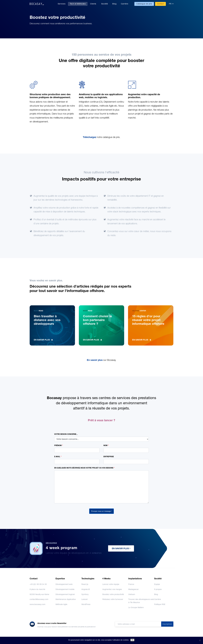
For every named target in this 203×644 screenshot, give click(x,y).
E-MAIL (58, 457)
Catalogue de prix (144, 4)
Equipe (157, 584)
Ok (133, 640)
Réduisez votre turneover (113, 599)
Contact (161, 4)
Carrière (125, 4)
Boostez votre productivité (113, 594)
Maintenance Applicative (66, 599)
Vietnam (132, 594)
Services (62, 4)
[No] (200, 640)
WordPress (86, 604)
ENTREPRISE (109, 457)
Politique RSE (160, 604)
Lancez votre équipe (111, 584)
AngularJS (86, 589)
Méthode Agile (61, 604)
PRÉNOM (59, 445)
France (131, 584)
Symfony (85, 594)
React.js (85, 584)
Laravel (84, 599)
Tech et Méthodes (78, 4)
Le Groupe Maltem (136, 607)
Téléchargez (90, 137)
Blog (114, 4)
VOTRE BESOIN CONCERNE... (66, 434)
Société (105, 4)
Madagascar (133, 589)
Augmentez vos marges (112, 589)
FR (170, 4)
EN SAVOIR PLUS (121, 548)
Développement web (64, 584)
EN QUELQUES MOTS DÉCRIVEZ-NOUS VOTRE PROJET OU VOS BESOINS (84, 468)
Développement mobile (65, 589)
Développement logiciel (65, 594)
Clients (93, 4)
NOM (106, 445)
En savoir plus (95, 360)
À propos (158, 589)
